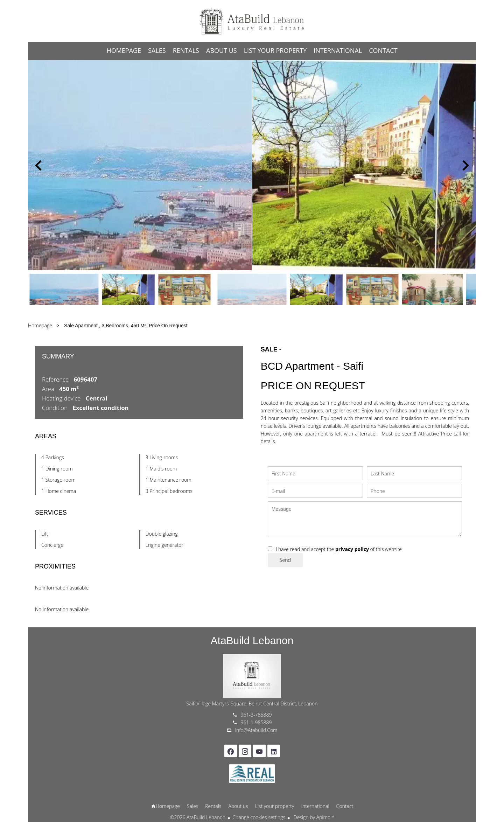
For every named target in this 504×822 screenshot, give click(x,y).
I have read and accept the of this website (339, 549)
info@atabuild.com (256, 730)
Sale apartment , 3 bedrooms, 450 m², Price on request (126, 326)
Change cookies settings (259, 817)
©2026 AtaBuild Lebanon (198, 817)
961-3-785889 (256, 715)
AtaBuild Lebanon (252, 640)
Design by (313, 817)
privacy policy (352, 549)
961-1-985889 (256, 722)
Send (285, 560)
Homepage (252, 21)
